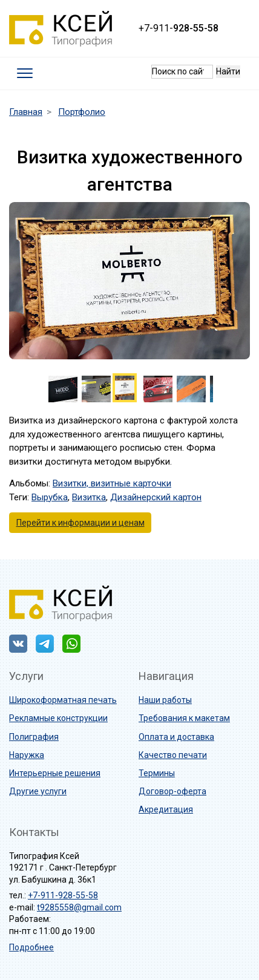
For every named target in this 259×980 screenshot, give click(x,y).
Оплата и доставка (176, 737)
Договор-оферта (172, 791)
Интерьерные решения (55, 773)
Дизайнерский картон (156, 497)
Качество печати (173, 755)
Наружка (27, 755)
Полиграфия (34, 737)
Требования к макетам (184, 718)
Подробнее (31, 947)
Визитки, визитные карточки (112, 483)
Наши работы (165, 700)
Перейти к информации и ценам (80, 523)
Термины (157, 773)
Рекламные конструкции (58, 718)
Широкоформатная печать (63, 700)
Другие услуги (38, 791)
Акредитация (166, 809)
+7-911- (179, 28)
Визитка (89, 497)
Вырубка (50, 497)
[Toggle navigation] (25, 73)
